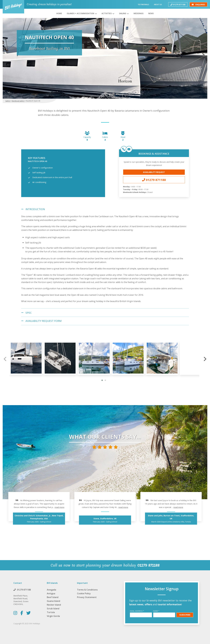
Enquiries (198, 4)
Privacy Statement (87, 597)
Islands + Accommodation (81, 13)
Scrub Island (53, 609)
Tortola (51, 612)
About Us (158, 4)
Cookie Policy (84, 593)
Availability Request (154, 172)
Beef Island (53, 597)
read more (60, 507)
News (151, 13)
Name (156, 611)
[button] (102, 380)
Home (59, 13)
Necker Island (54, 605)
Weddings (138, 13)
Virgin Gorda (53, 616)
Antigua (51, 593)
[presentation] (5, 359)
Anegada (51, 590)
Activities (107, 13)
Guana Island (53, 601)
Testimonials (143, 4)
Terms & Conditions (87, 590)
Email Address (137, 611)
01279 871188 (178, 4)
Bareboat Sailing (18, 101)
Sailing (123, 13)
